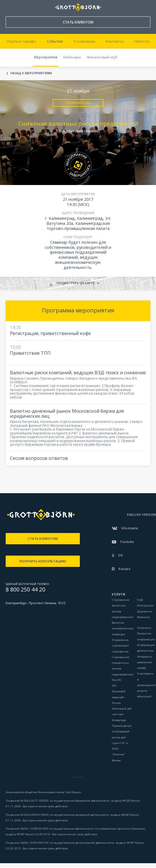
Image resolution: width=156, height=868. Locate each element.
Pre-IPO (117, 680)
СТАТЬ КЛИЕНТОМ (78, 22)
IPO (114, 686)
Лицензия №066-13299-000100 (27, 843)
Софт (140, 600)
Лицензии (144, 628)
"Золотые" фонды (118, 757)
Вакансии (143, 617)
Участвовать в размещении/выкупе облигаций (147, 685)
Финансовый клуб (102, 57)
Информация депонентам (146, 648)
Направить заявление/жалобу (145, 662)
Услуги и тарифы (21, 41)
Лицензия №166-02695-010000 (27, 815)
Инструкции (145, 605)
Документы (145, 611)
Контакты (115, 41)
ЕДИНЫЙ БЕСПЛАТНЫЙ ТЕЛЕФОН (27, 584)
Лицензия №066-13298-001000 (27, 829)
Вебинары (72, 57)
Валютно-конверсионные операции (123, 628)
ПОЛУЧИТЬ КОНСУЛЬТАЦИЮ (43, 561)
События (55, 41)
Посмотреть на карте (76, 283)
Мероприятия (46, 57)
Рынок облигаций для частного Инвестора (122, 712)
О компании (84, 41)
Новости (142, 41)
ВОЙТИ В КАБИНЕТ (146, 7)
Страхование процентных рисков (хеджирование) (122, 666)
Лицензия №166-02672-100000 (28, 801)
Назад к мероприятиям (31, 73)
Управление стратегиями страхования (120, 646)
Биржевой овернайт (119, 694)
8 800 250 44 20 (8, 6)
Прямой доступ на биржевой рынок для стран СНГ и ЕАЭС (122, 737)
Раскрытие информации (146, 636)
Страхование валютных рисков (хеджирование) (122, 608)
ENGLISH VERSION (142, 515)
